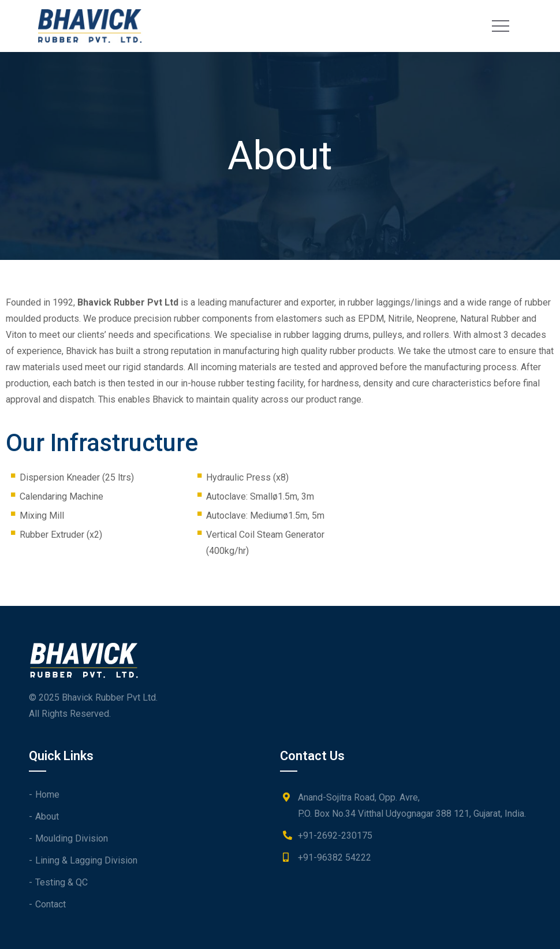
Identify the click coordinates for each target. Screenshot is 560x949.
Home (47, 794)
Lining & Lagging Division (86, 860)
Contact (51, 904)
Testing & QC (61, 882)
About (47, 816)
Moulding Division (72, 838)
